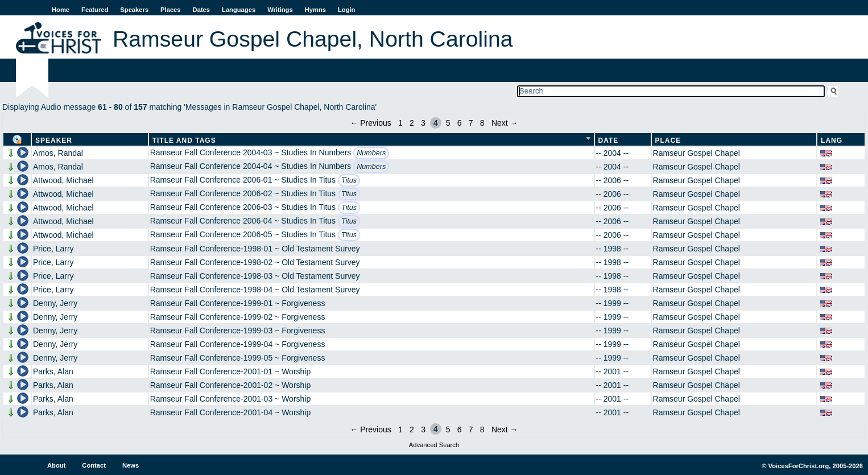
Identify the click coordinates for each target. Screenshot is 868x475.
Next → (505, 123)
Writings (280, 10)
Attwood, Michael (63, 180)
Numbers (371, 153)
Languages (239, 10)
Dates (201, 10)
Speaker (54, 141)
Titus (349, 180)
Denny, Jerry (55, 303)
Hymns (315, 10)
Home (61, 10)
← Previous (370, 123)
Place (668, 141)
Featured (95, 10)
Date (609, 141)
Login (346, 10)
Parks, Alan (53, 371)
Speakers (134, 10)
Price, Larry (53, 249)
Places (170, 10)
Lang (832, 141)
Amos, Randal (58, 153)
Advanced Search (434, 445)
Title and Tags (184, 141)
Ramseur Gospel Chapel (697, 153)
